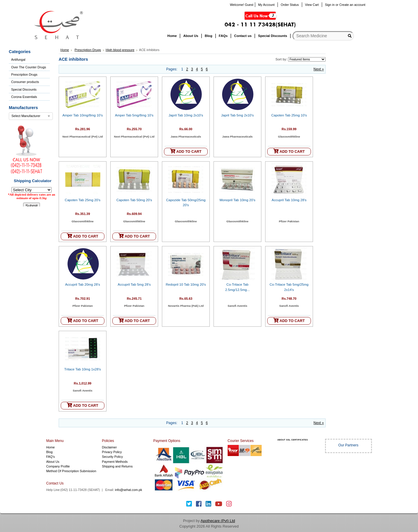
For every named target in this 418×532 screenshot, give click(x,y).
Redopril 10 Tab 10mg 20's (186, 284)
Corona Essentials (24, 97)
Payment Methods (115, 462)
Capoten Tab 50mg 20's (134, 200)
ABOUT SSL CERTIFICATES (293, 440)
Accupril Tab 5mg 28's (134, 284)
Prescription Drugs (24, 74)
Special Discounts (24, 89)
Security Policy (112, 457)
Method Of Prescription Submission (71, 471)
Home (65, 50)
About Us (53, 462)
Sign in (330, 5)
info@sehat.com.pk (129, 490)
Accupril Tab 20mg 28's (83, 284)
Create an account (352, 5)
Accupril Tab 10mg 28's (289, 200)
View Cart (312, 5)
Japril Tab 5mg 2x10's (237, 115)
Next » (319, 69)
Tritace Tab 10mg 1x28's (83, 369)
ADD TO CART (186, 151)
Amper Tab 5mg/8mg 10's (134, 115)
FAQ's (51, 457)
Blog (50, 452)
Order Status (290, 5)
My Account (266, 5)
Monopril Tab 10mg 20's (237, 200)
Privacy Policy (112, 452)
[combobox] (31, 116)
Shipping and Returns (117, 466)
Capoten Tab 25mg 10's (289, 115)
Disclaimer (110, 447)
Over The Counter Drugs (29, 67)
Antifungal (18, 60)
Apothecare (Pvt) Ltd (218, 521)
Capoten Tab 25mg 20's (83, 200)
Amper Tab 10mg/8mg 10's (83, 115)
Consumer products (25, 82)
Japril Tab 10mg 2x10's (186, 115)
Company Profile (58, 466)
